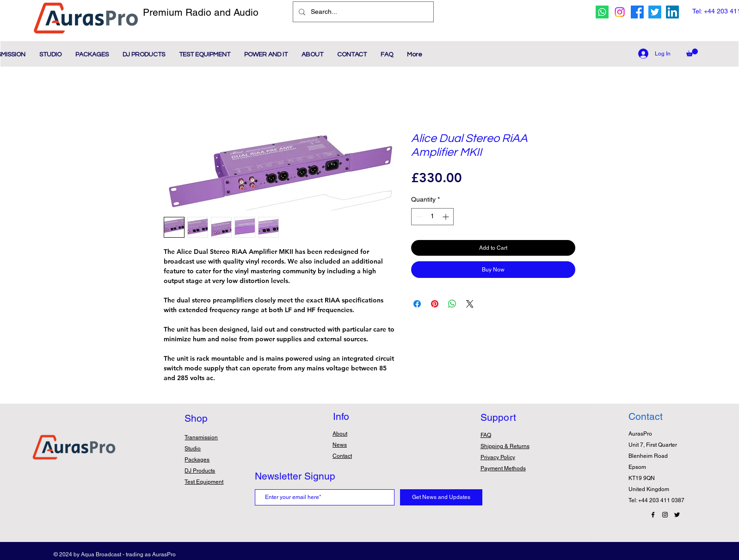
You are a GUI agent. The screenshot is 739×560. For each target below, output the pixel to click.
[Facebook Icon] (653, 515)
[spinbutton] (432, 217)
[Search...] (362, 12)
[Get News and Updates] (441, 497)
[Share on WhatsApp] (452, 304)
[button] (692, 52)
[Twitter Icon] (677, 515)
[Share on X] (470, 304)
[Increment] (446, 217)
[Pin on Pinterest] (435, 304)
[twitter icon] (655, 12)
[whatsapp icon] (602, 12)
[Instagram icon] (620, 12)
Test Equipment (204, 482)
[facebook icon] (637, 12)
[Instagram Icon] (665, 515)
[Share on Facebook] (417, 304)
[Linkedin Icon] (672, 12)
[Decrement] (418, 217)
